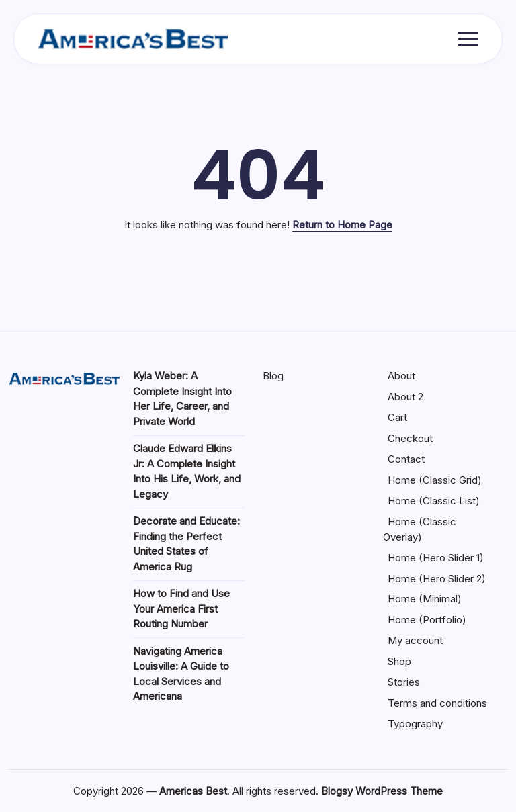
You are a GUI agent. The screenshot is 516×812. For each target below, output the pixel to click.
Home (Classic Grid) (435, 480)
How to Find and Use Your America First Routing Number (181, 608)
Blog (273, 376)
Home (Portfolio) (427, 620)
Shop (399, 661)
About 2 (405, 397)
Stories (404, 682)
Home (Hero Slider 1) (436, 558)
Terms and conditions (437, 703)
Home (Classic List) (434, 501)
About (401, 376)
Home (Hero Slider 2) (437, 579)
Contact (406, 459)
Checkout (410, 438)
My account (415, 640)
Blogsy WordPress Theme (382, 791)
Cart (397, 417)
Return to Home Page (342, 225)
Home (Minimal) (425, 599)
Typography (415, 724)
